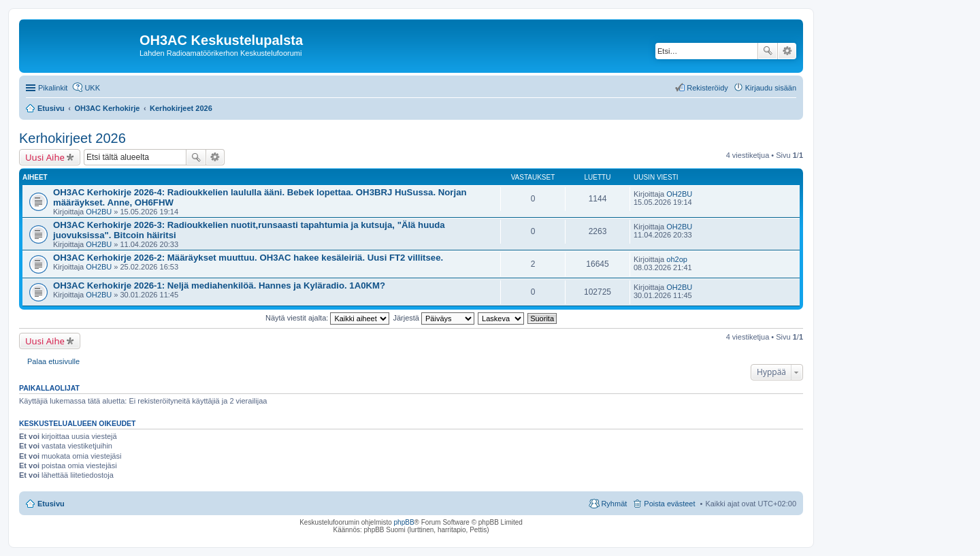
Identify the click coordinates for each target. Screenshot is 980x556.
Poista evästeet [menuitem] (669, 504)
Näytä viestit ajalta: (327, 318)
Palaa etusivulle (53, 361)
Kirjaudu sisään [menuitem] (771, 88)
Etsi (768, 51)
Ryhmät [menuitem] (614, 504)
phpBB (404, 522)
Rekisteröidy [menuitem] (707, 88)
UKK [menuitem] (92, 88)
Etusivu (51, 504)
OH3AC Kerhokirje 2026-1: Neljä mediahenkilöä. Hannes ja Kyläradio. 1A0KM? (219, 285)
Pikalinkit (53, 88)
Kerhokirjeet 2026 (72, 138)
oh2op (677, 259)
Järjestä (434, 318)
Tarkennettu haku (787, 51)
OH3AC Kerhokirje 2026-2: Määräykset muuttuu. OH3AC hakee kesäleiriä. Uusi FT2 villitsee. (248, 258)
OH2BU (99, 212)
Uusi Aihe (45, 157)
